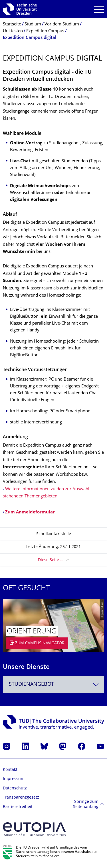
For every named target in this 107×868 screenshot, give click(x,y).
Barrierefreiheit (18, 807)
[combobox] (53, 684)
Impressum (14, 779)
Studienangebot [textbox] (31, 684)
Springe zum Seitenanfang (86, 804)
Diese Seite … (51, 560)
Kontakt (10, 770)
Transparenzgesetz (21, 798)
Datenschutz (15, 788)
